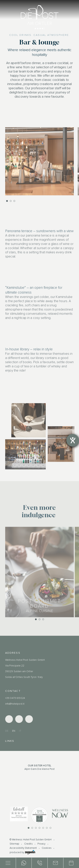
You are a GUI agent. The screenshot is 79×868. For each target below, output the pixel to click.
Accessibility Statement (23, 848)
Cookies (47, 848)
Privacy (41, 844)
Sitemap (14, 844)
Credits (28, 844)
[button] (7, 204)
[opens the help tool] (73, 440)
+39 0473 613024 (15, 698)
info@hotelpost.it (15, 704)
